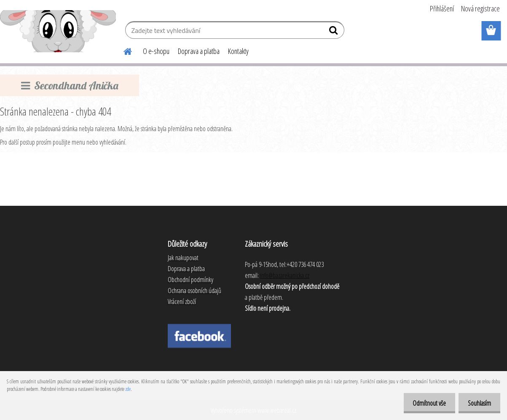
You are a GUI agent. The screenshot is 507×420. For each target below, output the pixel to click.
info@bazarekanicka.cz (285, 275)
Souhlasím (478, 403)
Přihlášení (442, 8)
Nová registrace (480, 8)
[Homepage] (123, 50)
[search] (334, 32)
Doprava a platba (199, 51)
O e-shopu (156, 51)
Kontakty (238, 51)
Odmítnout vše (425, 403)
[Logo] (58, 31)
